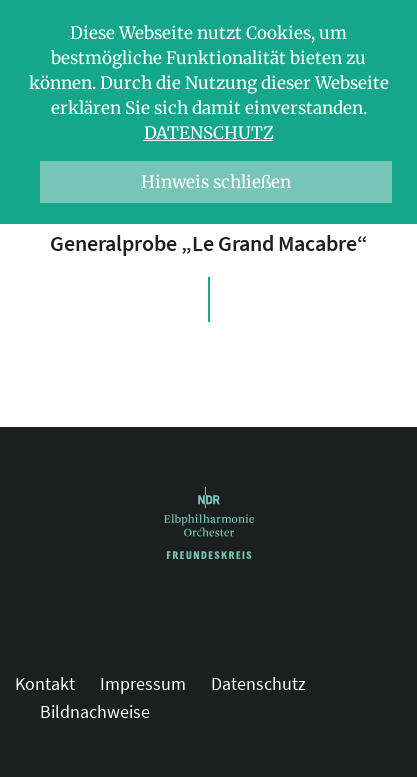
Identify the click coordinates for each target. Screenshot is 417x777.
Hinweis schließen (216, 182)
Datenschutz (209, 133)
